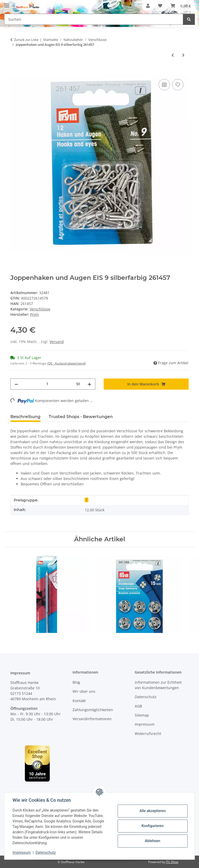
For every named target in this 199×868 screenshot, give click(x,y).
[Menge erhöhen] (89, 384)
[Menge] (47, 384)
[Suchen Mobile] (94, 19)
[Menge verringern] (16, 384)
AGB (138, 706)
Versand (57, 342)
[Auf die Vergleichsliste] (164, 85)
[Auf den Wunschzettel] (178, 85)
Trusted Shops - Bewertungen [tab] (81, 417)
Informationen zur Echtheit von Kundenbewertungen (158, 685)
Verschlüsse (40, 309)
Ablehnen (152, 841)
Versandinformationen (92, 719)
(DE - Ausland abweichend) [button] (66, 363)
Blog (76, 682)
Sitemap (142, 715)
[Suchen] (189, 19)
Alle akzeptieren (152, 811)
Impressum (22, 852)
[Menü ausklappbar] (7, 3)
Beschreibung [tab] (25, 417)
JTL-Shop (172, 862)
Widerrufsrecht (148, 734)
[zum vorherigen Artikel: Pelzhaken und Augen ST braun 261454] (173, 55)
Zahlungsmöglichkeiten (93, 710)
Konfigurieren (152, 826)
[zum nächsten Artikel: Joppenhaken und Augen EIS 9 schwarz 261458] (183, 55)
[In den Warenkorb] (15, 72)
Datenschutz (46, 852)
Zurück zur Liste (26, 40)
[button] (148, 6)
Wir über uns (84, 691)
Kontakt (79, 701)
